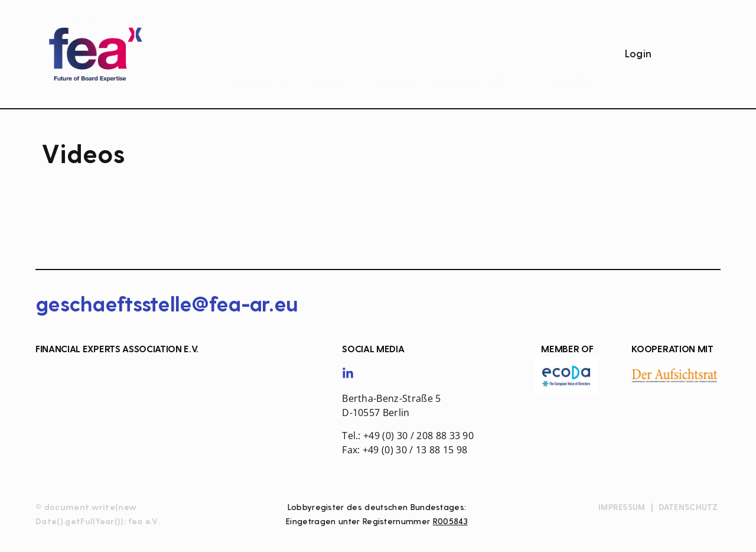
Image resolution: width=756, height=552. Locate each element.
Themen (391, 57)
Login (638, 54)
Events (330, 57)
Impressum (622, 508)
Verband (260, 57)
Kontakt (569, 57)
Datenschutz (688, 508)
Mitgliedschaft (480, 57)
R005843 (450, 522)
